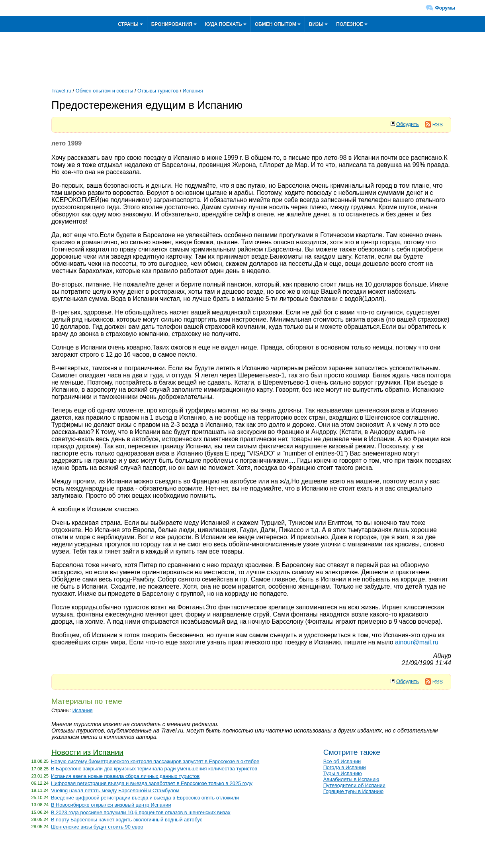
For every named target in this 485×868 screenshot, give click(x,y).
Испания (193, 91)
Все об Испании (342, 761)
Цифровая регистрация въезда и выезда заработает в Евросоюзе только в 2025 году (152, 783)
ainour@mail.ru (417, 642)
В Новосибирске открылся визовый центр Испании (111, 805)
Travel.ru (61, 91)
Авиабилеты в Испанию (351, 779)
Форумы (445, 8)
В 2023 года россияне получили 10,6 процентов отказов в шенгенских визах (141, 812)
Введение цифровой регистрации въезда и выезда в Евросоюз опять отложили (145, 798)
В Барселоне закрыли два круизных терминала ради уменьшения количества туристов (154, 769)
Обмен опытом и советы (105, 91)
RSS (434, 125)
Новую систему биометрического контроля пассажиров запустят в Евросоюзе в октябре (155, 761)
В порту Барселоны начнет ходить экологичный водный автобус (127, 820)
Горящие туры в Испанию (353, 791)
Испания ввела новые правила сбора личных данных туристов (125, 776)
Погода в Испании (345, 767)
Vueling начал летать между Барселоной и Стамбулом (115, 790)
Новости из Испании (87, 752)
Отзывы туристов (158, 91)
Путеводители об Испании (354, 785)
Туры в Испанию (343, 773)
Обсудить (408, 124)
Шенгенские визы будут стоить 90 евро (97, 827)
